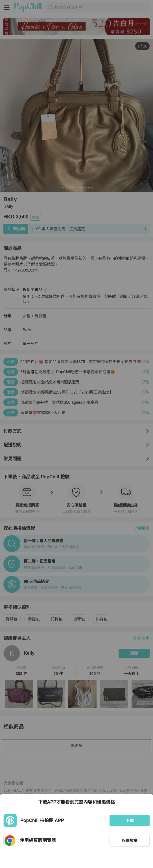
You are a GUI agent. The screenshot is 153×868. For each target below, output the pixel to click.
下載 (130, 821)
